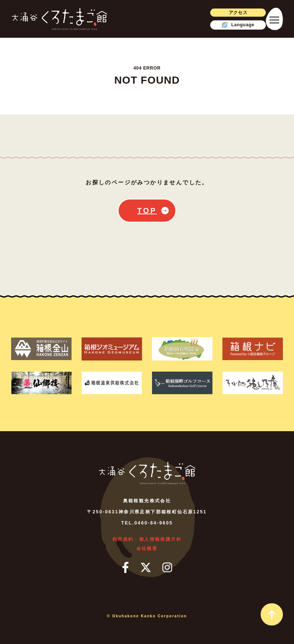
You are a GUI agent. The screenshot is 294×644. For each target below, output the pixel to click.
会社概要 (147, 549)
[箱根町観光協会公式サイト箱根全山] (41, 349)
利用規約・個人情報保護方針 (147, 539)
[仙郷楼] (41, 383)
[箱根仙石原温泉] (182, 349)
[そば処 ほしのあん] (253, 383)
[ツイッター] (146, 567)
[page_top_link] (272, 614)
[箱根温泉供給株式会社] (112, 383)
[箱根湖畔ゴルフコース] (182, 383)
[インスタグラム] (167, 567)
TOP (147, 211)
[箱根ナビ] (253, 349)
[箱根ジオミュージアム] (112, 349)
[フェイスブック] (125, 567)
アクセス (238, 13)
